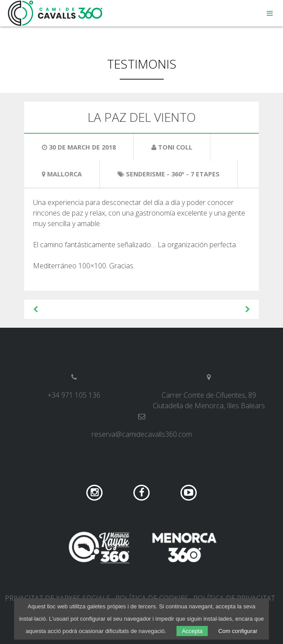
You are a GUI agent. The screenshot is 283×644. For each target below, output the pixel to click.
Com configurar (238, 631)
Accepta (192, 631)
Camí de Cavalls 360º (55, 13)
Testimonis (142, 64)
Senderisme (145, 174)
